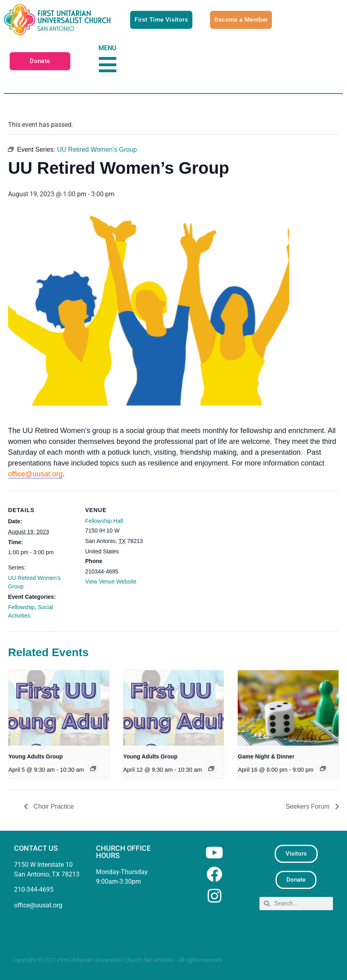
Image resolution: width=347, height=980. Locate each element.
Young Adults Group (36, 756)
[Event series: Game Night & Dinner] (323, 769)
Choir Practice (53, 806)
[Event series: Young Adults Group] (93, 769)
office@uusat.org (35, 474)
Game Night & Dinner (266, 756)
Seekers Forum (308, 806)
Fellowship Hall (104, 521)
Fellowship (21, 607)
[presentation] (59, 708)
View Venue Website (111, 581)
